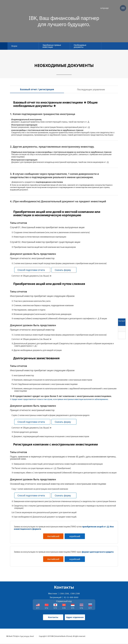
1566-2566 (64, 594)
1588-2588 (75, 594)
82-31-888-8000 (71, 597)
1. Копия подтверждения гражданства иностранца (43, 114)
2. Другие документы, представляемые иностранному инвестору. (52, 147)
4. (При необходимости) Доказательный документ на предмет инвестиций (58, 201)
